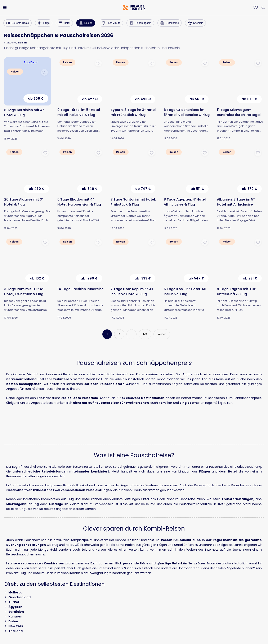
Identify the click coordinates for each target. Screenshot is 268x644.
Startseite (10, 43)
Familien (166, 403)
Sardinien (16, 612)
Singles (185, 403)
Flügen (205, 471)
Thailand (15, 631)
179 (145, 334)
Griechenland (19, 597)
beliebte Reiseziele (83, 398)
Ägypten (15, 607)
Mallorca (15, 592)
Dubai (13, 621)
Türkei (14, 602)
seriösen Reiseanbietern (104, 384)
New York (16, 626)
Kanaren (15, 616)
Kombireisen (54, 563)
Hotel (232, 471)
